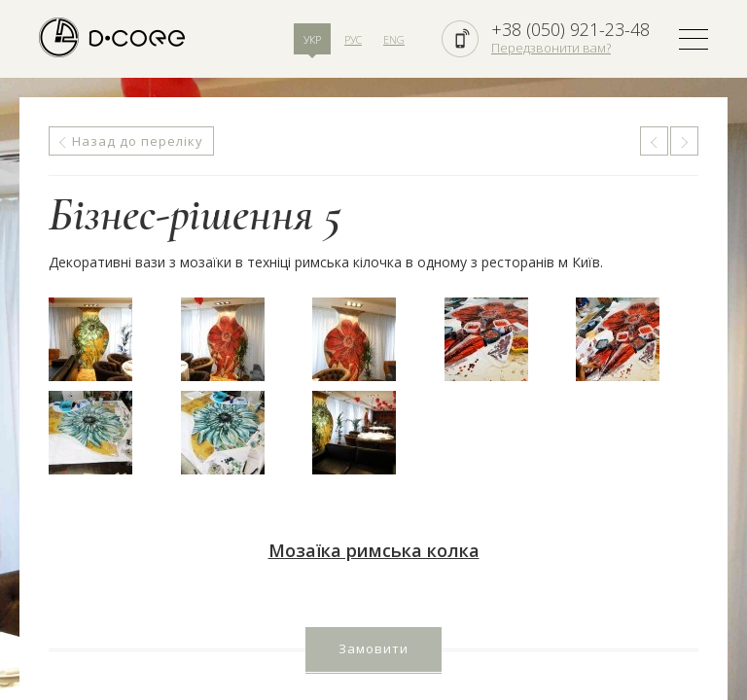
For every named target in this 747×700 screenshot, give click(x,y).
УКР (312, 39)
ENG (394, 39)
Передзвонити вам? (551, 48)
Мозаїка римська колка (374, 550)
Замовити (373, 648)
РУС (353, 39)
